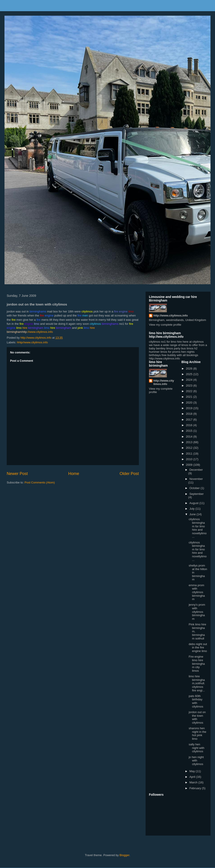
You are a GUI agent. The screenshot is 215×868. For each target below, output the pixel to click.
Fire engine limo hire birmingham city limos (197, 664)
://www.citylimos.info (37, 332)
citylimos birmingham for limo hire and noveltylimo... (198, 528)
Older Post (129, 474)
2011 (190, 454)
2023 (190, 386)
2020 (190, 403)
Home (74, 474)
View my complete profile (165, 325)
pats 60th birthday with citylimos (196, 701)
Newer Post (17, 474)
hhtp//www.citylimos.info (32, 342)
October (195, 488)
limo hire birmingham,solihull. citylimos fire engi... (197, 683)
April (193, 777)
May (193, 771)
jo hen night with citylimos (196, 761)
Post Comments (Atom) (40, 482)
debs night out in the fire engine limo (198, 648)
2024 (190, 380)
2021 (190, 397)
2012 (190, 448)
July (192, 509)
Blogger (125, 855)
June (193, 514)
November (196, 479)
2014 (190, 437)
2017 (190, 420)
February (196, 788)
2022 (190, 391)
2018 (190, 414)
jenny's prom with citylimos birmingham (197, 612)
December (196, 470)
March (194, 782)
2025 (190, 374)
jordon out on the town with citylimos (197, 717)
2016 (190, 425)
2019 (190, 408)
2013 (190, 442)
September (197, 494)
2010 (190, 459)
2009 (190, 465)
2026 (190, 369)
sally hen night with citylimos (196, 748)
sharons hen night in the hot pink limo (197, 733)
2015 (190, 431)
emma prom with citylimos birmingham (197, 592)
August (194, 503)
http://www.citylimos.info (171, 315)
